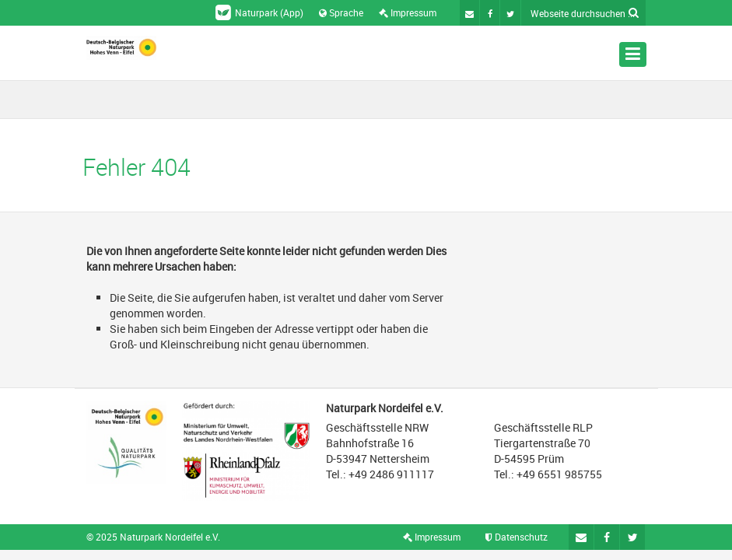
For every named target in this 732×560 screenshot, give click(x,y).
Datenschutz (517, 537)
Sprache (341, 12)
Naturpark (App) (259, 12)
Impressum (408, 12)
